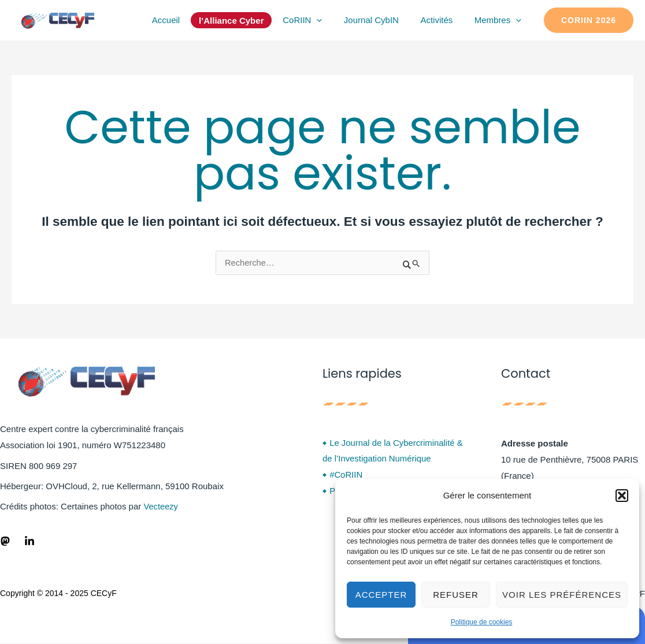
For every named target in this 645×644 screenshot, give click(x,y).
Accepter (381, 595)
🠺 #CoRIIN (343, 476)
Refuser (456, 595)
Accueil (185, 20)
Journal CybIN (382, 20)
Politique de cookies (482, 622)
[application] (332, 20)
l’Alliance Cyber (249, 21)
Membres (500, 20)
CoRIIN (317, 20)
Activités (443, 20)
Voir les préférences (562, 595)
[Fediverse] (5, 541)
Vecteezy (161, 507)
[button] (622, 496)
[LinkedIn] (29, 541)
